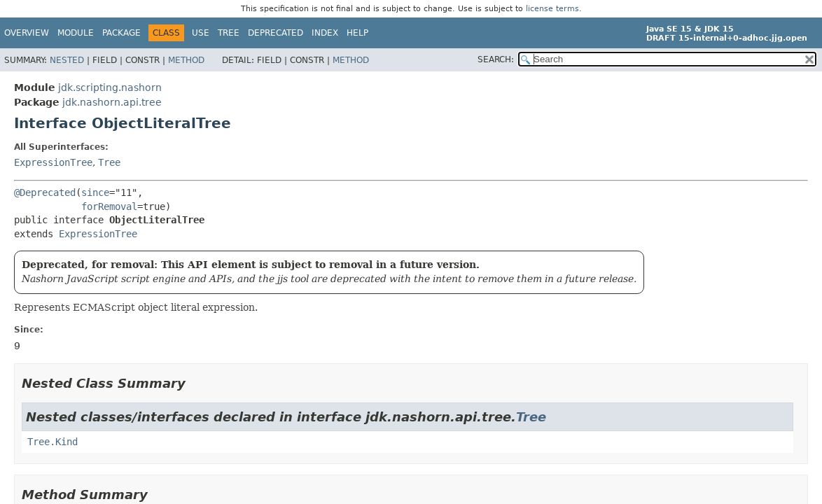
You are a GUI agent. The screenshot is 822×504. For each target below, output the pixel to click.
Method (186, 60)
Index (325, 33)
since (95, 192)
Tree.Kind (53, 442)
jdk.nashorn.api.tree (112, 102)
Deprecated (276, 33)
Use (201, 33)
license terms (552, 9)
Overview (27, 33)
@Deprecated (45, 192)
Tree (229, 33)
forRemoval (109, 206)
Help (357, 33)
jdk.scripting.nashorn (110, 87)
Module (76, 33)
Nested (67, 60)
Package (121, 33)
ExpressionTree (53, 162)
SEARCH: (496, 59)
